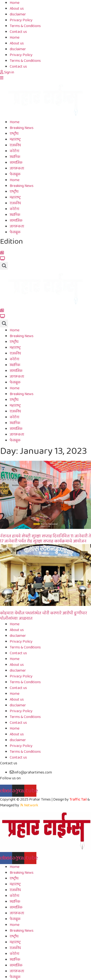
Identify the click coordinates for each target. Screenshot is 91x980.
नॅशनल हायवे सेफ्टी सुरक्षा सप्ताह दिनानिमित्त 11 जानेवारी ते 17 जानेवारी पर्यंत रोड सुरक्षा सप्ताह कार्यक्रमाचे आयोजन (45, 539)
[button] (4, 266)
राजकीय (15, 145)
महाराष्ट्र (15, 139)
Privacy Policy (21, 20)
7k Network (29, 805)
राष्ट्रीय (14, 134)
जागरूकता (17, 168)
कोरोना (14, 151)
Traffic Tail (78, 799)
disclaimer (18, 14)
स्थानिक (15, 157)
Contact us (18, 32)
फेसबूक (15, 174)
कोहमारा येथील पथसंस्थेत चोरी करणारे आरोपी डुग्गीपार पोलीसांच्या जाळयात (43, 616)
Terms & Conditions (25, 26)
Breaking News (22, 128)
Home (15, 38)
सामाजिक (16, 163)
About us (17, 9)
